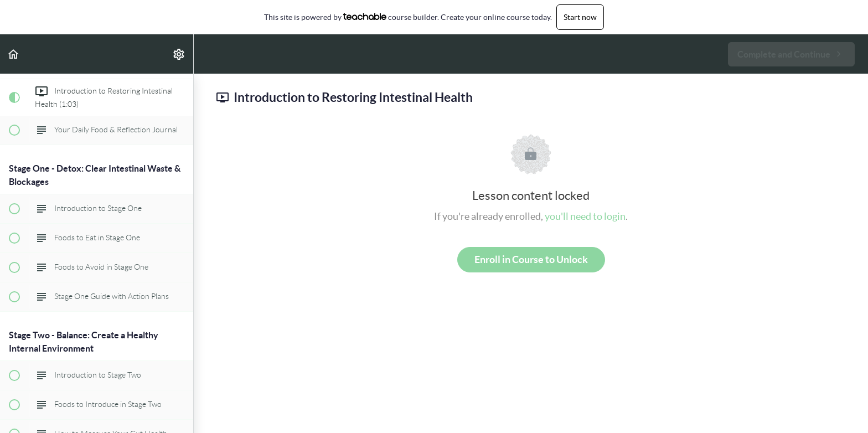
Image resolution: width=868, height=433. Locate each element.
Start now (580, 17)
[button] (14, 54)
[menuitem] (179, 54)
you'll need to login (585, 216)
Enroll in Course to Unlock (531, 259)
